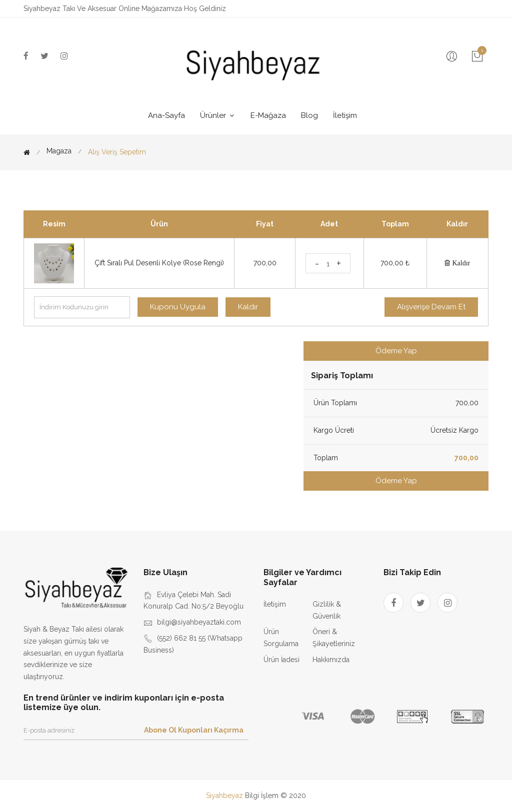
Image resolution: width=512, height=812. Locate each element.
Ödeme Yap (396, 351)
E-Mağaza (268, 115)
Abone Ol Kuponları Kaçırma (194, 730)
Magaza (59, 151)
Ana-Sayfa (166, 115)
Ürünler (218, 115)
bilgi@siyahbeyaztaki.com (199, 622)
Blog (309, 115)
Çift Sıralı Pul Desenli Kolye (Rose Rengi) (159, 263)
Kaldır (460, 263)
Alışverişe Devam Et (431, 307)
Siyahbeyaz (225, 796)
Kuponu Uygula (178, 307)
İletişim (345, 115)
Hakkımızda (331, 660)
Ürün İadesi (281, 660)
